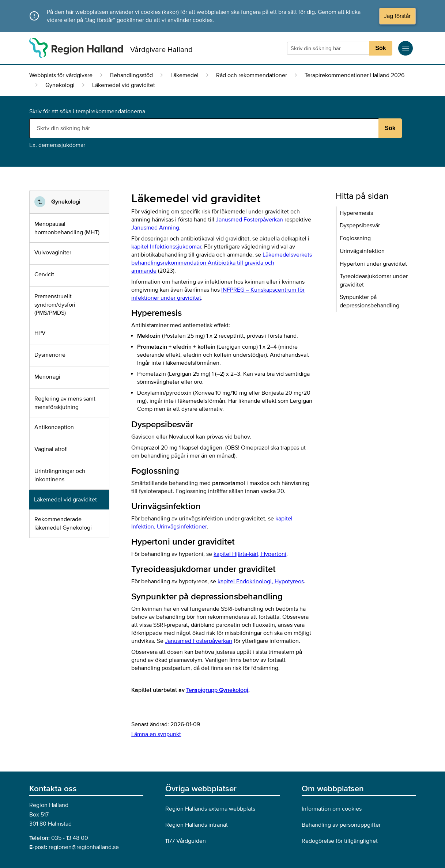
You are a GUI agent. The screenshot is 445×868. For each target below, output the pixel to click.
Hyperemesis (356, 213)
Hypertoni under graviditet (373, 264)
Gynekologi (60, 85)
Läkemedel (184, 75)
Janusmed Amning (155, 228)
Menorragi (47, 377)
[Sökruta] (329, 48)
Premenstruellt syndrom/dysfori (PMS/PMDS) (55, 305)
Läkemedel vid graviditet (65, 500)
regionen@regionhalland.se (84, 847)
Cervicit (44, 274)
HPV (40, 333)
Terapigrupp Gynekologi (217, 690)
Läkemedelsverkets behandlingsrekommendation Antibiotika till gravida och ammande (222, 263)
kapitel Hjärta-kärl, (250, 554)
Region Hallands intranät (197, 825)
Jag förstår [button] (397, 16)
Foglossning (355, 238)
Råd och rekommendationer (252, 75)
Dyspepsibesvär (360, 225)
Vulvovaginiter (53, 253)
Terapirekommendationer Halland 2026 (355, 75)
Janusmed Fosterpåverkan (249, 220)
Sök (380, 48)
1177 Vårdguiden (186, 841)
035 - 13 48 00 (70, 838)
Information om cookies (332, 809)
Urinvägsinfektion (362, 251)
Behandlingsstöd (131, 75)
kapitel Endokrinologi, (261, 581)
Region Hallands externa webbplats (210, 809)
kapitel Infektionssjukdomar (166, 247)
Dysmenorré (50, 355)
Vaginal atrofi (51, 449)
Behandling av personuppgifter (341, 825)
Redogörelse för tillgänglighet (340, 841)
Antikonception (54, 427)
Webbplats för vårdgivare (61, 75)
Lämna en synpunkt (156, 734)
